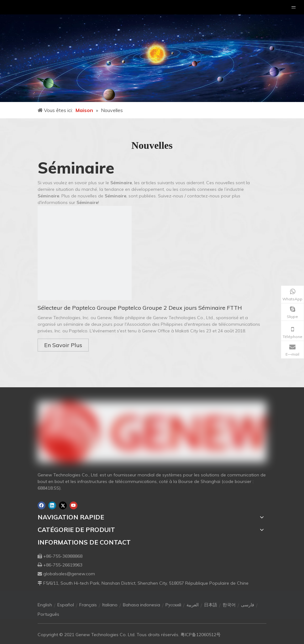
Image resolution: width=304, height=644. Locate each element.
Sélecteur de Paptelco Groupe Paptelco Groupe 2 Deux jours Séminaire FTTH (140, 308)
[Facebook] (42, 505)
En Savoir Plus (63, 345)
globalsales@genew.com (69, 574)
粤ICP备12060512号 (201, 635)
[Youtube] (73, 505)
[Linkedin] (52, 505)
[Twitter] (63, 505)
